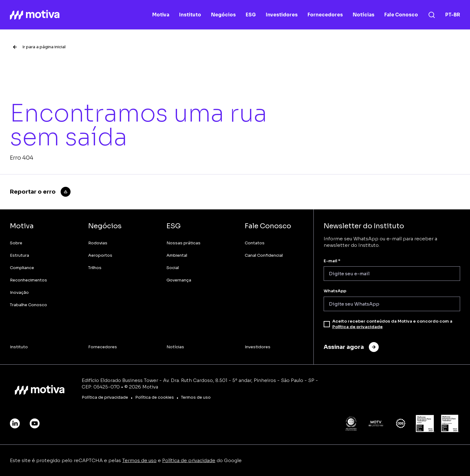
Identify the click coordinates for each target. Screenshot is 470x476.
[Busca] (432, 15)
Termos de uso (139, 460)
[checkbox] (327, 324)
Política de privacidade (358, 327)
